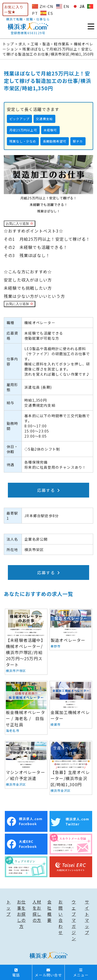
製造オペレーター (71, 629)
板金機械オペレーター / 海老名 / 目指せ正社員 (26, 708)
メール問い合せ (48, 973)
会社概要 (49, 911)
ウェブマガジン (74, 920)
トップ (9, 908)
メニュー (81, 973)
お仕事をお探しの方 (21, 914)
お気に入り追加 (20, 224)
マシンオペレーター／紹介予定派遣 (26, 765)
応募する (48, 490)
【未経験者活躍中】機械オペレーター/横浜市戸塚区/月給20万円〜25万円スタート (26, 642)
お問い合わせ (61, 917)
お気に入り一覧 (14, 9)
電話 (16, 973)
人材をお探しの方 (37, 911)
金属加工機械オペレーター (71, 705)
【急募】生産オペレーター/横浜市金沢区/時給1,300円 (71, 768)
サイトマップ (87, 917)
